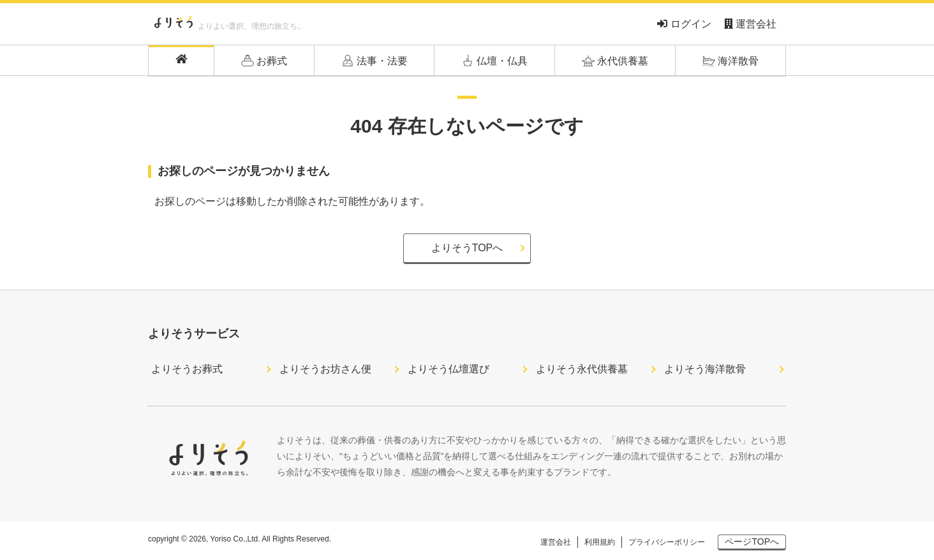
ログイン (684, 24)
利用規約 (600, 542)
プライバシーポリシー (667, 542)
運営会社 (750, 24)
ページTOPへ (752, 542)
